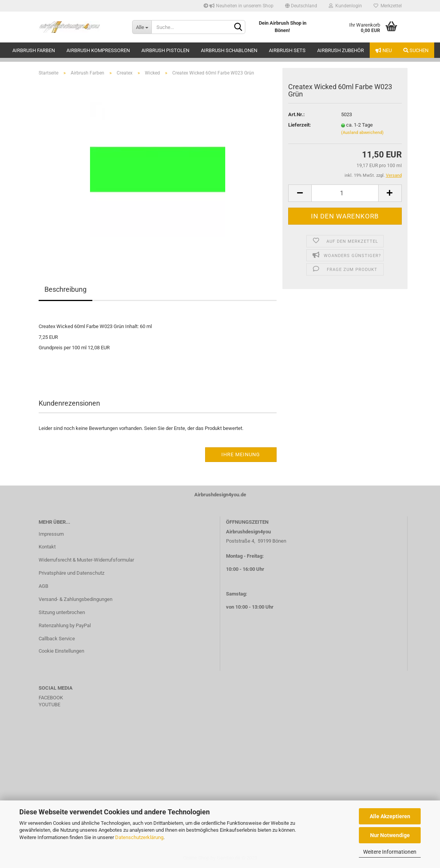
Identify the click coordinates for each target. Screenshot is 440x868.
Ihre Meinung (241, 454)
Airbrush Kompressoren (98, 50)
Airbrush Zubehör (341, 50)
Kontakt (47, 547)
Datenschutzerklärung (139, 837)
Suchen (416, 50)
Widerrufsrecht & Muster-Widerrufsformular (86, 560)
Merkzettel (388, 6)
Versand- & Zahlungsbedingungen (76, 599)
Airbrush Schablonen (229, 50)
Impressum (51, 534)
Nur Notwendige (390, 835)
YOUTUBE (49, 705)
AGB (43, 586)
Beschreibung (65, 289)
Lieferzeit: (300, 125)
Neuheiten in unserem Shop (239, 6)
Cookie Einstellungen (61, 651)
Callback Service (57, 639)
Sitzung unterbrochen (62, 612)
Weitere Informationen (390, 852)
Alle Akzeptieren (390, 816)
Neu (384, 50)
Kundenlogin (345, 6)
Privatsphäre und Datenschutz (71, 573)
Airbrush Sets (287, 50)
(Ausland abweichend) (362, 133)
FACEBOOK (51, 698)
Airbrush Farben (34, 50)
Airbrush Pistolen (165, 50)
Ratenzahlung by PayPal (65, 625)
